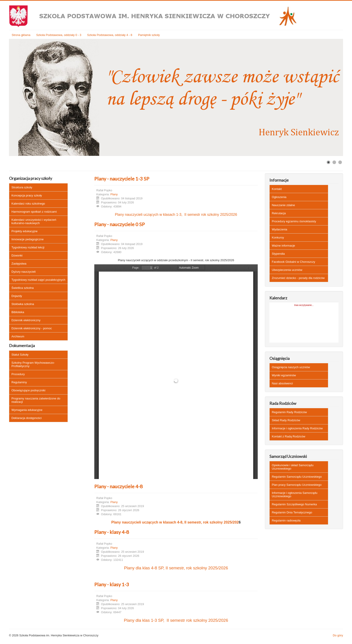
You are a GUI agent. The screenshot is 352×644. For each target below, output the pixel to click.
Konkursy (278, 237)
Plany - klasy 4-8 (112, 532)
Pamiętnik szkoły (149, 35)
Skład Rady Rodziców (286, 420)
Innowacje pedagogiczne (27, 239)
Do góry (338, 635)
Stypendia (278, 254)
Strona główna (21, 35)
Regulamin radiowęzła (286, 520)
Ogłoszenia (279, 197)
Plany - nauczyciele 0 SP (120, 224)
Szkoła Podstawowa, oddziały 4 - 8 (110, 35)
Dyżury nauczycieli (24, 272)
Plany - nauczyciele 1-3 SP (122, 179)
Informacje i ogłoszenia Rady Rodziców (297, 428)
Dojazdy (17, 296)
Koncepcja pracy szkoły (27, 195)
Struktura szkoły (22, 187)
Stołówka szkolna (23, 304)
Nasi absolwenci (282, 383)
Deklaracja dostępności (26, 418)
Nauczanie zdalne (283, 205)
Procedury (18, 374)
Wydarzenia (280, 229)
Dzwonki (17, 255)
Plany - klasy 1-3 (112, 584)
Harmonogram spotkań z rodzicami (34, 212)
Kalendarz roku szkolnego (28, 204)
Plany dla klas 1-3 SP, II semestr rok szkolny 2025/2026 (176, 620)
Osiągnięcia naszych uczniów (291, 367)
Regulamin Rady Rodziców (289, 412)
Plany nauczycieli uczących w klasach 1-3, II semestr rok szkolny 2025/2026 (176, 215)
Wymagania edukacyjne (27, 410)
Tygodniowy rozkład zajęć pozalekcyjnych (38, 280)
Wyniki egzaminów (284, 375)
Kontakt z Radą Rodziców (289, 436)
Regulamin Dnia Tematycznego (292, 512)
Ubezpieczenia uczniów (287, 270)
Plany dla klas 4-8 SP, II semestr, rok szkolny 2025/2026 (176, 568)
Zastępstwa (19, 264)
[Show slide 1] (328, 162)
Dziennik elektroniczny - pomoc (32, 328)
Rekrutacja (279, 213)
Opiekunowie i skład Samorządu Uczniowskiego (293, 467)
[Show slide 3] (340, 162)
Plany (114, 194)
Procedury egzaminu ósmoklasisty (294, 221)
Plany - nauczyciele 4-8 (119, 486)
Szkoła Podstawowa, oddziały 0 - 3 (59, 35)
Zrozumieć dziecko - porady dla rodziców (298, 278)
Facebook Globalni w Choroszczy (294, 262)
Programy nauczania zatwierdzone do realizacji (36, 400)
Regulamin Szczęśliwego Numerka (294, 504)
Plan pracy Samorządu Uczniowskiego (297, 485)
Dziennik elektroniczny (26, 320)
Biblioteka (18, 312)
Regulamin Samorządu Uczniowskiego (297, 477)
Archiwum (18, 336)
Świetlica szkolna (23, 288)
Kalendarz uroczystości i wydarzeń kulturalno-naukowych (34, 221)
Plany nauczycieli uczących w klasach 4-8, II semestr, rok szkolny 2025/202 (175, 522)
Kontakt (277, 189)
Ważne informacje (284, 246)
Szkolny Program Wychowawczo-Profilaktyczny (33, 364)
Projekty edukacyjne (24, 231)
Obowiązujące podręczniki (28, 390)
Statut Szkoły (20, 355)
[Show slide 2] (334, 162)
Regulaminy (19, 382)
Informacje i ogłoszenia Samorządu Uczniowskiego (295, 495)
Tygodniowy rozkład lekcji (28, 247)
